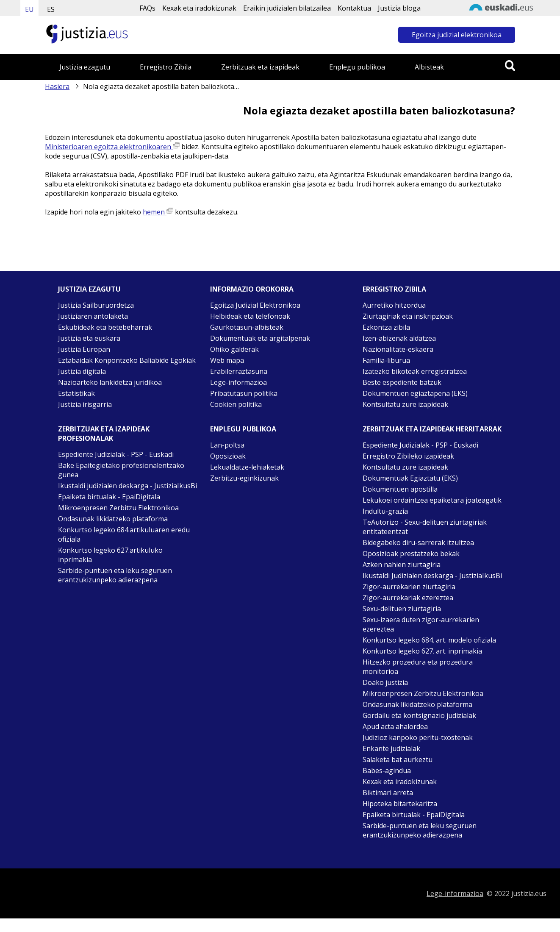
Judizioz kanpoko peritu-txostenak (418, 737)
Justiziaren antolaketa (93, 316)
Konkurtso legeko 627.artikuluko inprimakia (110, 555)
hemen (158, 212)
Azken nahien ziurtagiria (402, 565)
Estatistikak (76, 393)
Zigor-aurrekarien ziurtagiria (409, 587)
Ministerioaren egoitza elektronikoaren (112, 147)
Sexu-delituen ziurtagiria (402, 609)
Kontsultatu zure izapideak (405, 404)
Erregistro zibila (394, 289)
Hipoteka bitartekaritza (400, 804)
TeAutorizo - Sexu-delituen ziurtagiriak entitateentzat (425, 527)
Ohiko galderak (234, 349)
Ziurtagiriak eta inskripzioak (408, 316)
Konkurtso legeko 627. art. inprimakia (422, 651)
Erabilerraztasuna (239, 371)
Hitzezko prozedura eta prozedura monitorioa (418, 667)
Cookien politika (236, 404)
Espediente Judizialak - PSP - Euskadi (116, 454)
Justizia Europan (84, 349)
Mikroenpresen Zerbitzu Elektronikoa (118, 508)
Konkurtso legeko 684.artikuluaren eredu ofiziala (124, 534)
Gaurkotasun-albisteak (247, 327)
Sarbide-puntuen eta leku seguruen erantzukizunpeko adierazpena (115, 575)
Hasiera (57, 86)
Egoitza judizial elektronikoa (457, 35)
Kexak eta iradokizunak (199, 8)
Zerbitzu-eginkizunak (244, 478)
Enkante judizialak (391, 748)
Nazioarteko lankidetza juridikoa (110, 382)
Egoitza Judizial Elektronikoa (255, 305)
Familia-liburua (386, 360)
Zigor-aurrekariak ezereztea (408, 598)
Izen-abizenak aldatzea (399, 338)
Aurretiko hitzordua (394, 305)
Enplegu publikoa (357, 67)
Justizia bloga (399, 8)
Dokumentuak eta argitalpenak (260, 338)
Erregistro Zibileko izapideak (408, 456)
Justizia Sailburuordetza (96, 305)
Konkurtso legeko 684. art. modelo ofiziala (429, 640)
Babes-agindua (387, 771)
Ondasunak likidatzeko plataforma (113, 519)
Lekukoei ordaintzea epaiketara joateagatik (432, 500)
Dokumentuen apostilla (400, 489)
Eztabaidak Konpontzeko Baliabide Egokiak (127, 360)
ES (51, 9)
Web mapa (227, 360)
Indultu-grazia (385, 511)
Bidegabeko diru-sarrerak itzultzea (418, 543)
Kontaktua (354, 8)
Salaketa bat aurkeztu (398, 760)
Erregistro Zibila (166, 67)
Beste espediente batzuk (402, 382)
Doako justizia (385, 682)
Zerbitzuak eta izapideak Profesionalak (104, 434)
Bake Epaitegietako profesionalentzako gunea (121, 470)
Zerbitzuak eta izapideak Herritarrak (432, 429)
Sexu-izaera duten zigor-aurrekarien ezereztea (421, 624)
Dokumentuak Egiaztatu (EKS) (410, 478)
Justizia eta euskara (89, 338)
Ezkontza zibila (386, 327)
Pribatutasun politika (244, 393)
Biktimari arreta (388, 793)
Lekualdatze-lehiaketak (247, 467)
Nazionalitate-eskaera (398, 349)
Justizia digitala (82, 371)
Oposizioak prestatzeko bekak (411, 554)
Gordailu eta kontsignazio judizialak (419, 715)
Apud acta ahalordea (395, 726)
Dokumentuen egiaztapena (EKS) (415, 393)
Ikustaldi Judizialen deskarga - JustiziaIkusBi (432, 576)
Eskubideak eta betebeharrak (105, 327)
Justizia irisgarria (85, 404)
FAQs (147, 8)
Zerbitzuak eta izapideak (260, 67)
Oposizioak (228, 456)
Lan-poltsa (227, 445)
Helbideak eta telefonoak (250, 316)
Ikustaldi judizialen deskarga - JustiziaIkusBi (128, 486)
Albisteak (429, 67)
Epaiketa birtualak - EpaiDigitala (109, 497)
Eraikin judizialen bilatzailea (287, 8)
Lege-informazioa (238, 382)
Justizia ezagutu (85, 67)
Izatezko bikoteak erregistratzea (415, 371)
